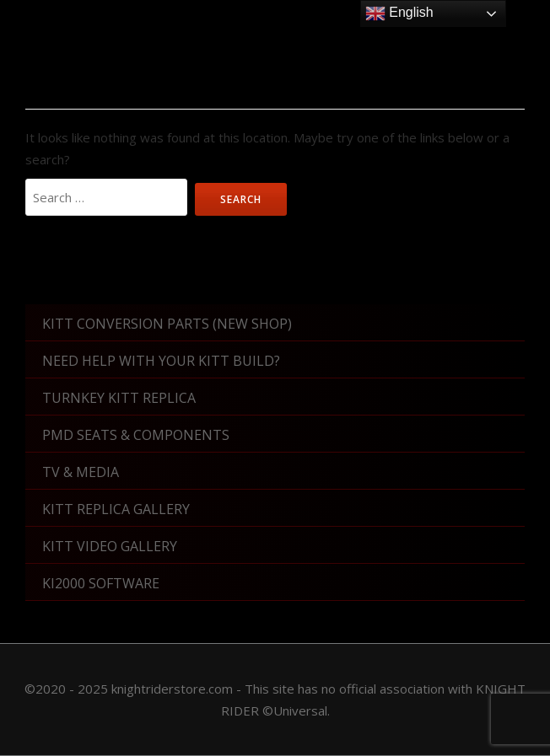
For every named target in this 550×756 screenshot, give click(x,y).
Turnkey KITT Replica (119, 398)
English (399, 13)
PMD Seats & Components (136, 435)
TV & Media (81, 472)
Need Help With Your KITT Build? (161, 361)
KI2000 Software (101, 583)
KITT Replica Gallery (116, 509)
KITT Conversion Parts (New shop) (167, 324)
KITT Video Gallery (110, 546)
